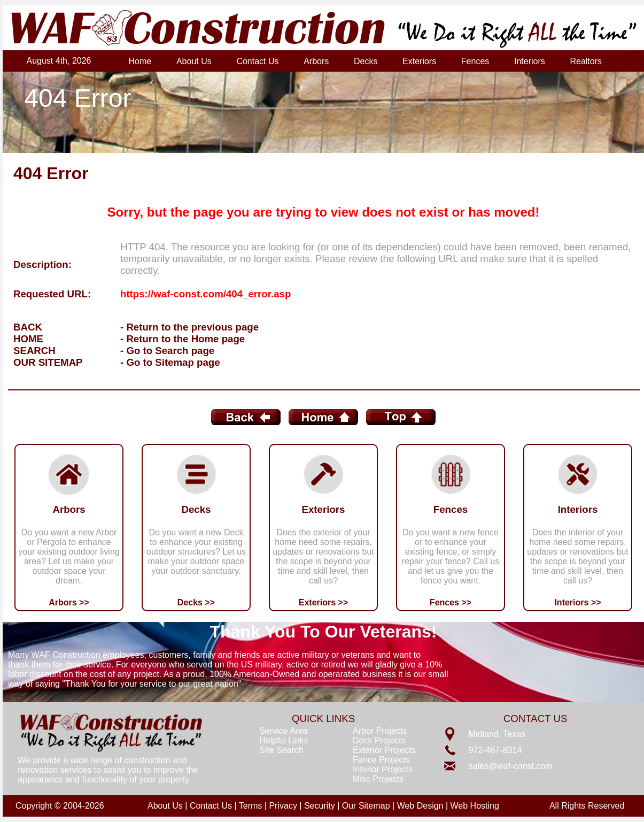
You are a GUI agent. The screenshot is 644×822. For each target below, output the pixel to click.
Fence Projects (381, 760)
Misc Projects (378, 779)
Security (320, 806)
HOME (28, 339)
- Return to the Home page (183, 339)
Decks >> (196, 602)
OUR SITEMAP (48, 362)
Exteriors (419, 61)
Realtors (586, 61)
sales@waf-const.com (511, 766)
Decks (366, 61)
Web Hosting (475, 806)
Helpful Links (284, 740)
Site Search (281, 750)
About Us (194, 61)
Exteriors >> (324, 602)
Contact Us (257, 61)
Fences (475, 61)
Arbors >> (69, 602)
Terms (251, 806)
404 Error (77, 98)
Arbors (316, 61)
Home (140, 61)
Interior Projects (383, 769)
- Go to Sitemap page (170, 362)
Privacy (283, 806)
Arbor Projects (380, 731)
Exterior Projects (384, 750)
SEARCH (34, 351)
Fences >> (451, 602)
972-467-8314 (495, 750)
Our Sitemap (366, 806)
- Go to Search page (167, 351)
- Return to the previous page (189, 327)
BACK (28, 327)
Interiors (530, 61)
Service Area (284, 731)
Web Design (420, 806)
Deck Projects (379, 740)
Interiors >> (577, 602)
